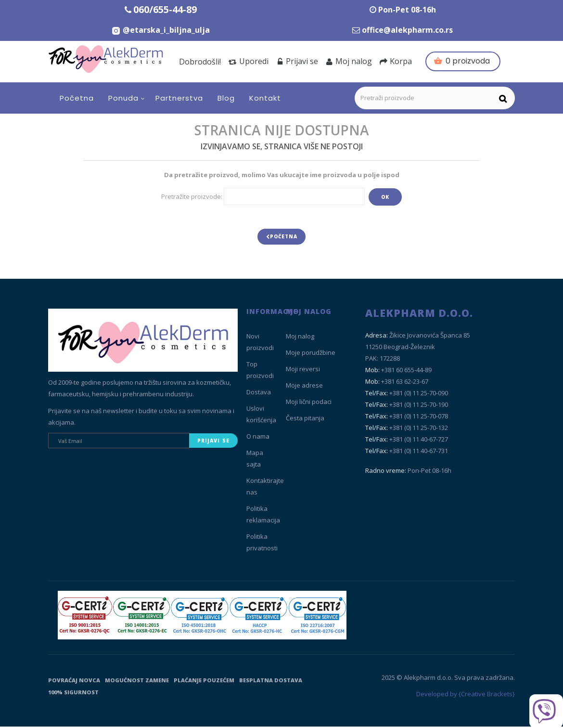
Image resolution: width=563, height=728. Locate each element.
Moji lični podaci (309, 403)
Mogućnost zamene (137, 682)
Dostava (259, 394)
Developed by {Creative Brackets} (466, 696)
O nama (258, 438)
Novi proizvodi (260, 344)
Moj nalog (349, 61)
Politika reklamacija (263, 516)
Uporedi (249, 61)
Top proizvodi (260, 372)
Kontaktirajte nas (265, 488)
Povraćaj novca (74, 682)
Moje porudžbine (311, 354)
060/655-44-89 (165, 9)
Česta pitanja (305, 420)
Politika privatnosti (262, 544)
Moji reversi (303, 371)
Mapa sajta (255, 460)
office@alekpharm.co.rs (407, 30)
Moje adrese (304, 387)
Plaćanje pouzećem (204, 682)
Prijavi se (297, 61)
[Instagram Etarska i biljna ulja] (160, 30)
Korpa (396, 61)
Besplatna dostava (271, 682)
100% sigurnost (73, 694)
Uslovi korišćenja (261, 416)
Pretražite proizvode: (192, 196)
